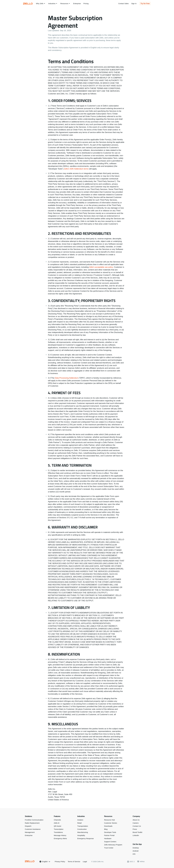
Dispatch (28, 826)
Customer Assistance (33, 829)
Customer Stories (111, 823)
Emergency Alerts (60, 838)
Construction (82, 829)
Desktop (136, 848)
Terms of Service (74, 862)
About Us (136, 820)
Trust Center (109, 848)
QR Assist (57, 826)
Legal (85, 862)
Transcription (59, 829)
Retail (79, 823)
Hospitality (81, 835)
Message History (60, 835)
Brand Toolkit (137, 832)
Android (135, 851)
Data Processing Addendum (67, 378)
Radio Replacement (32, 823)
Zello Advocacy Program (113, 845)
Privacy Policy (60, 862)
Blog (106, 829)
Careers (136, 823)
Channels (57, 820)
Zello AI (57, 823)
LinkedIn (136, 835)
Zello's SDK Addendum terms (76, 169)
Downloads (108, 826)
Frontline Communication (34, 820)
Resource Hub (110, 820)
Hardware (108, 838)
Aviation (80, 820)
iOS (134, 854)
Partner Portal (109, 835)
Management (30, 832)
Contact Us (137, 826)
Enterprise (29, 835)
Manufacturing (83, 832)
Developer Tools (110, 832)
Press (135, 829)
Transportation (83, 826)
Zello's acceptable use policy (101, 267)
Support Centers (110, 842)
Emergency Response (86, 838)
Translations (58, 832)
